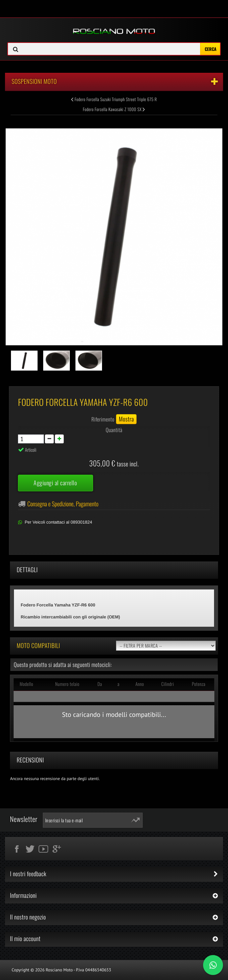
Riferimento (103, 419)
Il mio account (25, 939)
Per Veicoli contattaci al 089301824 (58, 522)
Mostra (126, 419)
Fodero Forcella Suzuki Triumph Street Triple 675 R (114, 99)
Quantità (114, 430)
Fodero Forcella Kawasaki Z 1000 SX (114, 109)
